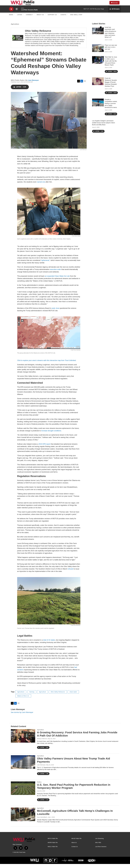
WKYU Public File (53, 843)
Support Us (52, 19)
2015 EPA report (44, 448)
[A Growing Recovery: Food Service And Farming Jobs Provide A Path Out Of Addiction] (23, 740)
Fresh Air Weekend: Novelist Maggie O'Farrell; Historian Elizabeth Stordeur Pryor (111, 86)
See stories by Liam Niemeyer (22, 716)
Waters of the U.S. (23, 700)
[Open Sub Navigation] (15, 19)
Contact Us (75, 851)
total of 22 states (49, 644)
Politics (39, 786)
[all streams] (115, 13)
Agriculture (15, 28)
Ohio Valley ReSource (38, 35)
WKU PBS (98, 847)
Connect (29, 19)
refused (71, 573)
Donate (116, 5)
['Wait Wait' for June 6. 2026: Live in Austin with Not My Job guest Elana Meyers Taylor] (98, 64)
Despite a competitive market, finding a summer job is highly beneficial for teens (111, 108)
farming (32, 696)
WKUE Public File (76, 843)
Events (63, 19)
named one (41, 186)
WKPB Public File (53, 847)
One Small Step (76, 19)
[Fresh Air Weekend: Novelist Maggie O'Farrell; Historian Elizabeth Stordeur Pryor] (98, 85)
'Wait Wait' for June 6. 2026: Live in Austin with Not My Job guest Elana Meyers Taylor (111, 65)
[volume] (17, 13)
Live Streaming (99, 843)
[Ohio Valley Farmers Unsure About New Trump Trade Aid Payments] (23, 766)
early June (55, 312)
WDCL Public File (53, 851)
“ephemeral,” (45, 264)
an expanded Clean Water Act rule (57, 280)
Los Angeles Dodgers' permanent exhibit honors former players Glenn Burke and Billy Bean (104, 127)
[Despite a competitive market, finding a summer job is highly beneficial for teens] (98, 106)
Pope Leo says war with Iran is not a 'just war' (111, 51)
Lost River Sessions (101, 851)
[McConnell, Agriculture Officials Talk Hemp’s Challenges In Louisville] (23, 818)
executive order (55, 273)
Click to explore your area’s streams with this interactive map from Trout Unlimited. (47, 364)
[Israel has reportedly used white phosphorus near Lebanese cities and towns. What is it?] (98, 34)
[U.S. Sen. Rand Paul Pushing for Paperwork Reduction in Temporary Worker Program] (23, 792)
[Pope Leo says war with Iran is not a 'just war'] (98, 52)
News (11, 19)
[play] (11, 13)
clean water (73, 696)
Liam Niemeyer (33, 84)
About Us (40, 19)
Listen (20, 19)
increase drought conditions (51, 435)
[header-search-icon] (107, 5)
